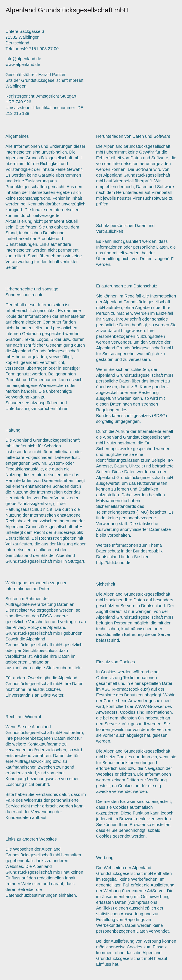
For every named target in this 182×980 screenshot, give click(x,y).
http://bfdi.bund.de (113, 563)
